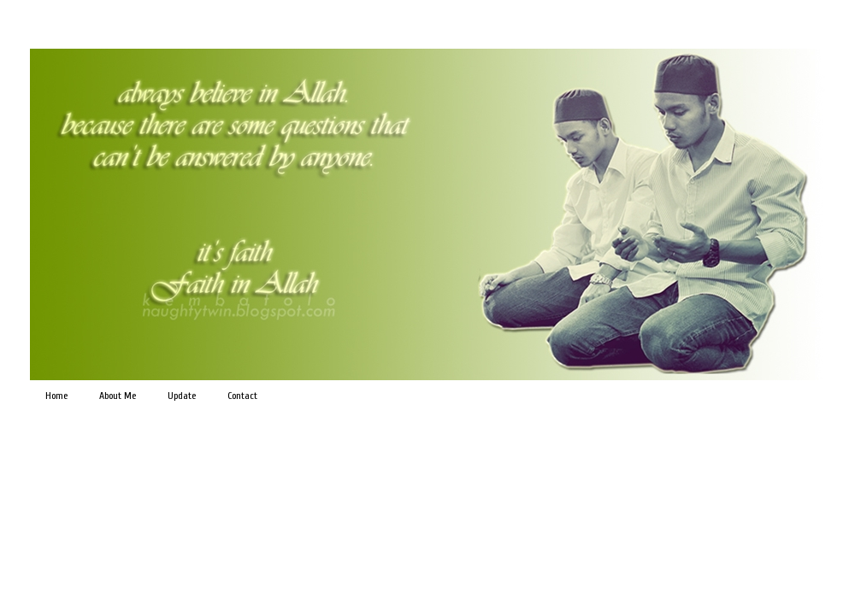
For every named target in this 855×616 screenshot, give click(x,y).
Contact (242, 396)
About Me (118, 396)
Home (56, 396)
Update (182, 396)
